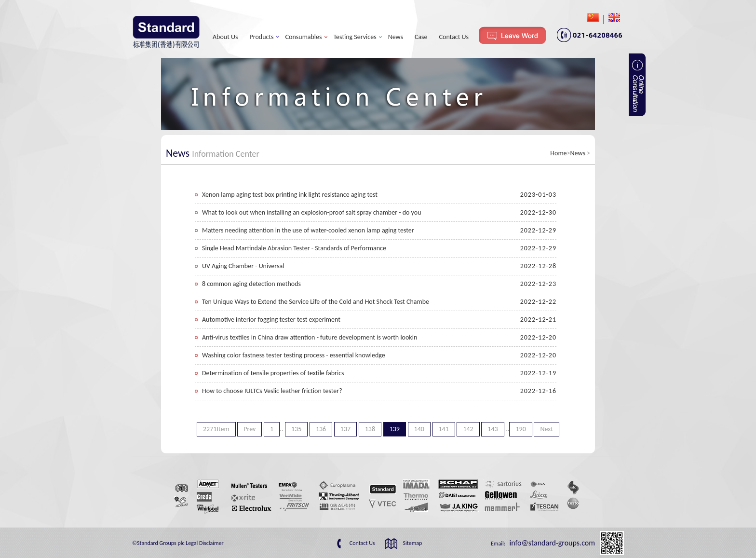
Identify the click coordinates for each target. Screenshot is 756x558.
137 (345, 429)
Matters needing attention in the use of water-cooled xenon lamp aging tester (308, 230)
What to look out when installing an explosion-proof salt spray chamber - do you (312, 212)
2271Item (216, 429)
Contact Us (454, 37)
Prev (250, 429)
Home (558, 153)
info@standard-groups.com (551, 543)
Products (262, 37)
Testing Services (355, 37)
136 (321, 429)
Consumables (304, 37)
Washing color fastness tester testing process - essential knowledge (294, 355)
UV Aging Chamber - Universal (243, 266)
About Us (225, 37)
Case (421, 37)
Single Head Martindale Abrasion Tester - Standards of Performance (294, 248)
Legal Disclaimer (205, 543)
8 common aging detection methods (251, 284)
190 (520, 429)
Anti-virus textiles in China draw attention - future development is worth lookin (310, 337)
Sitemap (413, 543)
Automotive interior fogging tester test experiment (271, 320)
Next (547, 429)
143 (493, 429)
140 (419, 429)
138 (370, 429)
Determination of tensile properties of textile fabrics (273, 373)
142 (468, 429)
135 (296, 429)
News (396, 37)
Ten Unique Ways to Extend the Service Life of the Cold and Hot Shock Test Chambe (316, 302)
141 (444, 429)
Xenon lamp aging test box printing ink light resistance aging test (290, 195)
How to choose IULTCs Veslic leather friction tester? (272, 391)
